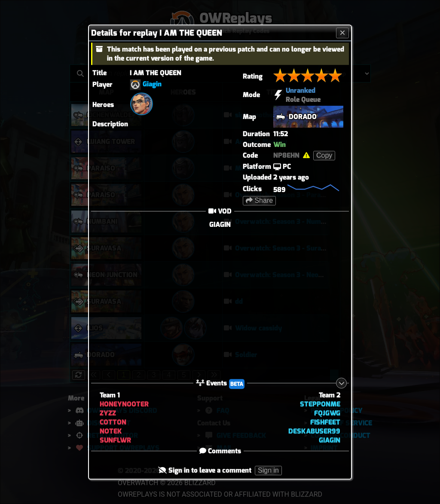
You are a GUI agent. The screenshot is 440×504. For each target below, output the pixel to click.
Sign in (268, 471)
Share (259, 200)
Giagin (152, 84)
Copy (324, 155)
